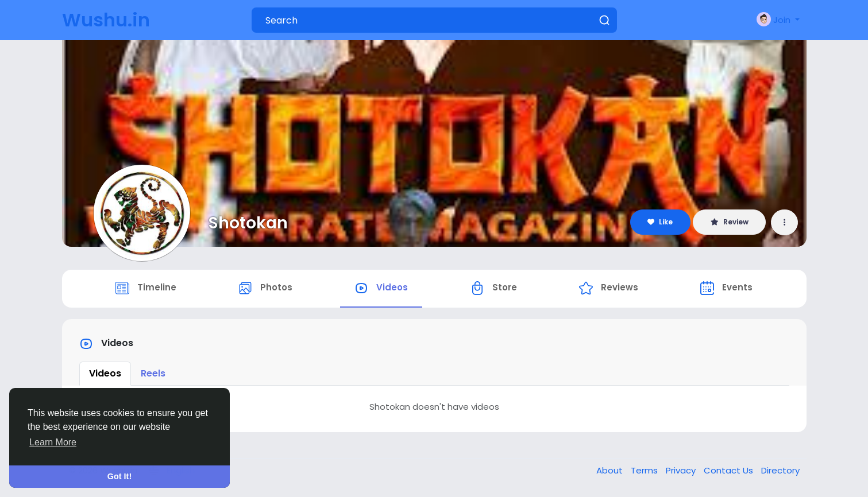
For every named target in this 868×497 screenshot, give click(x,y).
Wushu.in (106, 20)
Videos (105, 373)
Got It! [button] (119, 476)
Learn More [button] (53, 442)
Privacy (682, 470)
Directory (780, 470)
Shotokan (248, 223)
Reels (153, 373)
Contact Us (730, 470)
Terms (645, 470)
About (611, 470)
